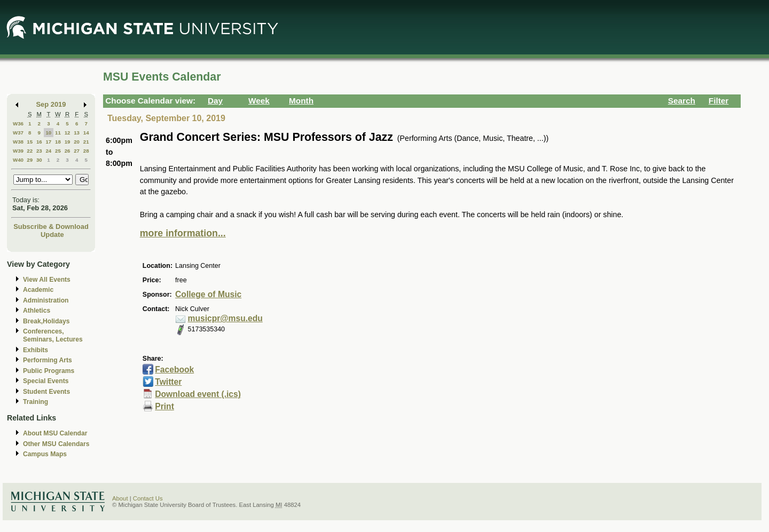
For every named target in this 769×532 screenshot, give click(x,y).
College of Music (208, 294)
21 (86, 142)
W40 (18, 160)
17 (48, 142)
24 (48, 151)
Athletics (37, 311)
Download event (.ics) (198, 394)
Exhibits (36, 350)
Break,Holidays (46, 321)
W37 (18, 133)
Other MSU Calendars (56, 444)
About (120, 498)
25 (58, 151)
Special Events (46, 381)
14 (86, 133)
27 (77, 151)
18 (58, 142)
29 (30, 160)
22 (30, 151)
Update (52, 235)
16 (39, 142)
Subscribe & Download (51, 227)
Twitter (168, 382)
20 (77, 142)
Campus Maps (45, 454)
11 (58, 133)
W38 (18, 142)
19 (68, 142)
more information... (183, 233)
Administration (46, 300)
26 (68, 151)
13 (77, 133)
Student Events (46, 392)
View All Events (47, 280)
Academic (38, 290)
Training (36, 402)
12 (68, 133)
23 (39, 151)
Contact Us (148, 498)
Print (164, 406)
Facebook (174, 370)
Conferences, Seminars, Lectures (53, 335)
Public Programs (49, 371)
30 (39, 160)
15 (30, 142)
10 (48, 133)
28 (86, 151)
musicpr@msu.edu (225, 318)
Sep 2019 (51, 104)
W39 (18, 151)
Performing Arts (48, 360)
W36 (18, 124)
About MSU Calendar (55, 433)
